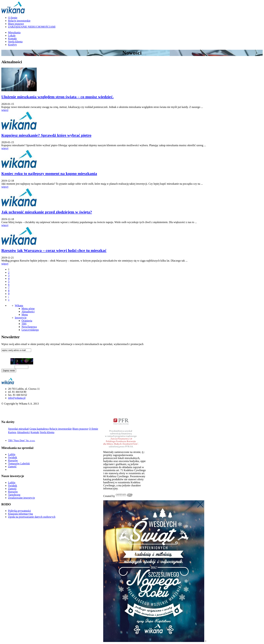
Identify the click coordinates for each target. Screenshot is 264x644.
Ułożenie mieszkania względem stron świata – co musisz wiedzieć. (57, 97)
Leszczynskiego (30, 330)
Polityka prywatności (20, 511)
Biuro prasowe (16, 24)
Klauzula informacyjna (11, 376)
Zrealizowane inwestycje (21, 498)
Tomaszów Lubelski (19, 463)
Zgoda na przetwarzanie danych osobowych (32, 517)
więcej (5, 110)
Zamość (12, 467)
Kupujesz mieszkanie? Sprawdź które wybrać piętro (46, 135)
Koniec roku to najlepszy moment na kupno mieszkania (49, 174)
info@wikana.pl (17, 398)
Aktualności (28, 312)
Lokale (12, 35)
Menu (25, 315)
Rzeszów (13, 460)
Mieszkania (14, 32)
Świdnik (13, 457)
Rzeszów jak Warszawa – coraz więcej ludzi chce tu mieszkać (54, 250)
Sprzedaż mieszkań (18, 429)
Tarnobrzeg (14, 495)
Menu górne (28, 309)
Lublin (12, 454)
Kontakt (12, 39)
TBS (24, 324)
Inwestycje (21, 318)
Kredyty (12, 45)
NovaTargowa (29, 327)
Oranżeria (27, 321)
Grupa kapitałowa (39, 429)
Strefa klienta (15, 42)
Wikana (19, 305)
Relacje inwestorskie (19, 21)
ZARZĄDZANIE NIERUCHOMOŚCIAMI (32, 27)
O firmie (13, 18)
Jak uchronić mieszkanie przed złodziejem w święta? (47, 212)
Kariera (12, 432)
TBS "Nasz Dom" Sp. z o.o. (22, 440)
